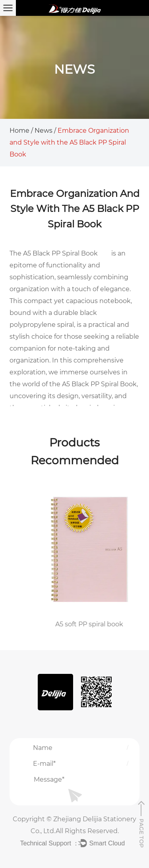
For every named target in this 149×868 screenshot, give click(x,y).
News (44, 131)
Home (19, 131)
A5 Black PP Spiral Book (60, 253)
